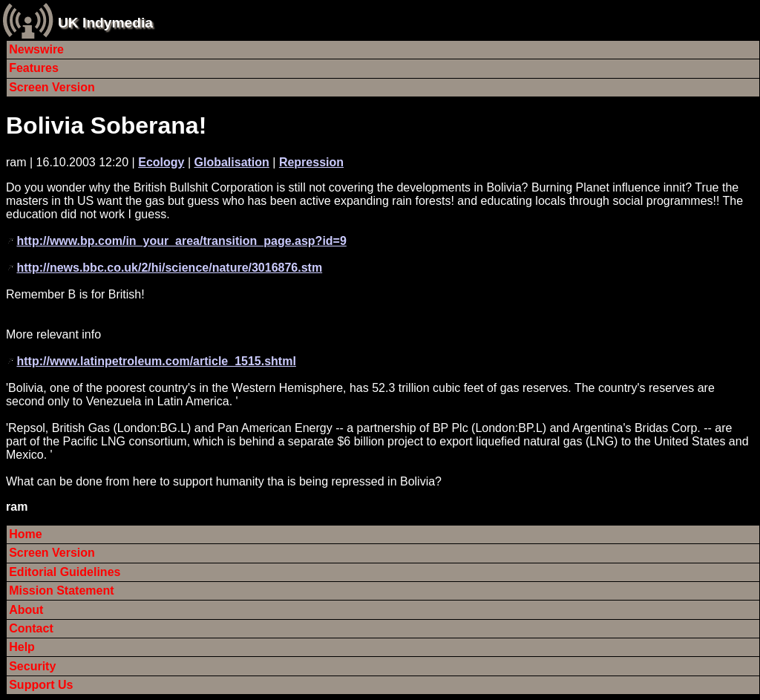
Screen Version (52, 87)
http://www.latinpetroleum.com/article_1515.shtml (156, 361)
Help (22, 647)
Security (32, 666)
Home (25, 534)
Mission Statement (61, 591)
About (26, 610)
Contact (31, 628)
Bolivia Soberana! (106, 125)
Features (34, 68)
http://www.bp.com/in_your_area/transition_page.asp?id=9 (181, 241)
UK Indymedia (105, 23)
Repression (311, 162)
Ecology (161, 162)
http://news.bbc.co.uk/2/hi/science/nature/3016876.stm (169, 268)
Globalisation (232, 162)
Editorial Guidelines (65, 572)
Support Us (41, 685)
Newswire (36, 49)
